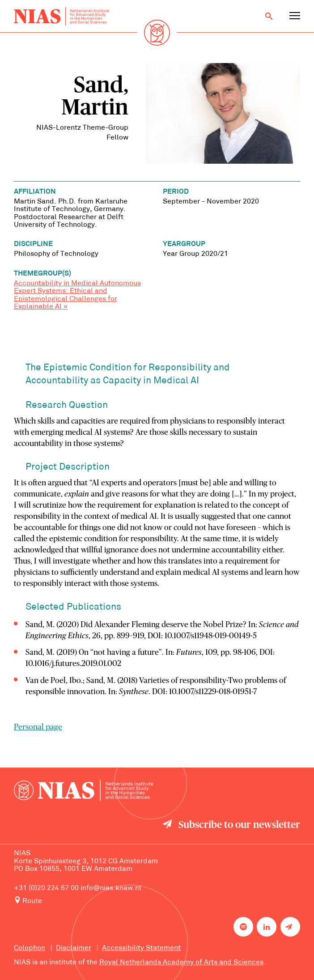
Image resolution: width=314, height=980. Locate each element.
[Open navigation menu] (295, 16)
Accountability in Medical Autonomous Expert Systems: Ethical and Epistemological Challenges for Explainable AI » (77, 295)
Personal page (38, 727)
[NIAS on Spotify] (243, 927)
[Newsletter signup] (290, 927)
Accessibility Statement (141, 948)
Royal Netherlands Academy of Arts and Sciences (181, 963)
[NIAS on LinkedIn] (267, 927)
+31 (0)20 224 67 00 (46, 888)
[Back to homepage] (62, 16)
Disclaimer (74, 948)
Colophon (30, 948)
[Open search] (269, 16)
